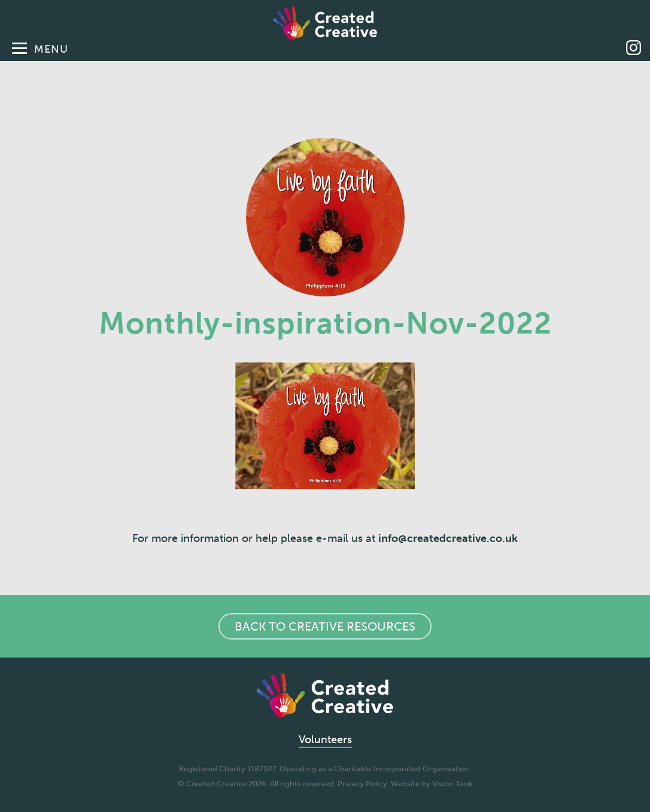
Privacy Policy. (363, 784)
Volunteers (325, 740)
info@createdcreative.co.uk (448, 538)
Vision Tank (452, 784)
